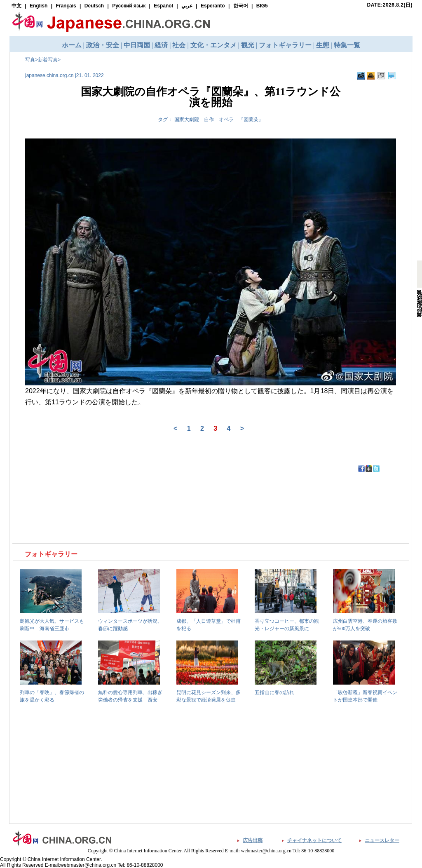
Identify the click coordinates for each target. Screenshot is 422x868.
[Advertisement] (113, 491)
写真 (30, 60)
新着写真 (48, 60)
